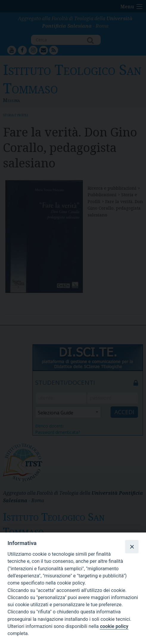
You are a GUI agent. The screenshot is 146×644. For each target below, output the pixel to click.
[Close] (132, 546)
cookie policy (114, 626)
